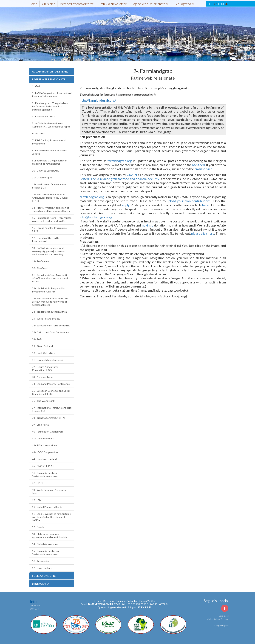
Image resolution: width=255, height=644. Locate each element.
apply (126, 205)
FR (221, 4)
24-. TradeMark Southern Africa (49, 312)
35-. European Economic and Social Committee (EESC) (51, 392)
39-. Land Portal (41, 425)
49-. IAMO (38, 500)
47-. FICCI (38, 483)
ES (226, 4)
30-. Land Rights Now (44, 353)
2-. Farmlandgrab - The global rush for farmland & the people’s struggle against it (51, 106)
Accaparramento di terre (77, 4)
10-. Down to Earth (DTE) (46, 171)
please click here (203, 233)
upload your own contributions (189, 201)
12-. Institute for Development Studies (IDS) (49, 186)
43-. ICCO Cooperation (45, 452)
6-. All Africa (39, 133)
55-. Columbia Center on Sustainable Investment (45, 552)
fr (147, 607)
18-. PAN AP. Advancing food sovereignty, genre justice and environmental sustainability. (49, 251)
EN (216, 4)
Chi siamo (49, 4)
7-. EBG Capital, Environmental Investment (49, 142)
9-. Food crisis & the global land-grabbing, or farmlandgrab (49, 162)
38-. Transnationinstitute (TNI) (49, 418)
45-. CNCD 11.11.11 (43, 466)
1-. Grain (37, 86)
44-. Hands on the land (44, 459)
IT (211, 4)
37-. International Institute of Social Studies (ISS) (52, 409)
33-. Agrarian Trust (42, 377)
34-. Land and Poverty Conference (51, 384)
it (139, 607)
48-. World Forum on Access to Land (49, 491)
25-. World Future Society (46, 319)
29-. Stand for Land (42, 346)
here (206, 205)
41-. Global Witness (43, 438)
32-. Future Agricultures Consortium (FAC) (45, 368)
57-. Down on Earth (43, 568)
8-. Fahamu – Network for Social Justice (49, 152)
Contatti (35, 609)
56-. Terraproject (41, 561)
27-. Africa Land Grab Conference (50, 332)
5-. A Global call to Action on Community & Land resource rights (51, 125)
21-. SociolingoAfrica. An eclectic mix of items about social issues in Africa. (51, 278)
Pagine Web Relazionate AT (151, 4)
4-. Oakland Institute (44, 116)
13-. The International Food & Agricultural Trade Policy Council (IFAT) (50, 198)
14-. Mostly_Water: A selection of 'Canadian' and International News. (51, 209)
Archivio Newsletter (113, 4)
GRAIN (132, 175)
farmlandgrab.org (120, 161)
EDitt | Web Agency (221, 626)
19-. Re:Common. (41, 261)
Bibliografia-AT (185, 4)
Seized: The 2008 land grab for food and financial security (119, 179)
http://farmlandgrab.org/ (98, 100)
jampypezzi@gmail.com (104, 604)
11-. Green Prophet (43, 177)
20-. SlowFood (40, 268)
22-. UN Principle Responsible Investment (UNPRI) (48, 290)
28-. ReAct (38, 339)
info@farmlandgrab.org (96, 217)
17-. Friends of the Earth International (45, 240)
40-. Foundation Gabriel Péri (47, 432)
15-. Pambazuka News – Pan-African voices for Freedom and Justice (52, 219)
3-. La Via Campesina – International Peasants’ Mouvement (52, 95)
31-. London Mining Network (48, 360)
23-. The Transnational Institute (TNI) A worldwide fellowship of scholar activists (50, 302)
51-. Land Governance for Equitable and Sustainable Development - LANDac (51, 517)
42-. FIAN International (45, 445)
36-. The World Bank (43, 401)
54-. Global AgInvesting (45, 544)
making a (148, 225)
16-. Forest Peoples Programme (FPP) (49, 229)
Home (33, 4)
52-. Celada (38, 527)
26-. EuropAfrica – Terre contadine (51, 325)
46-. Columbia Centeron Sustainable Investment (45, 475)
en (143, 607)
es (150, 607)
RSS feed (198, 165)
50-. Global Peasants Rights (47, 507)
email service (203, 169)
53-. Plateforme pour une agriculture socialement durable (49, 536)
